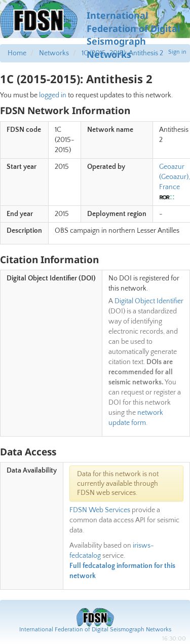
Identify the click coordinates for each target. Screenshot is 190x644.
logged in (53, 95)
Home (17, 53)
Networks (54, 53)
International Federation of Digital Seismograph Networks (95, 630)
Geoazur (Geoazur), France (175, 177)
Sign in (177, 52)
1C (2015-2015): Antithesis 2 (122, 53)
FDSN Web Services (100, 510)
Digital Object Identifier (149, 301)
